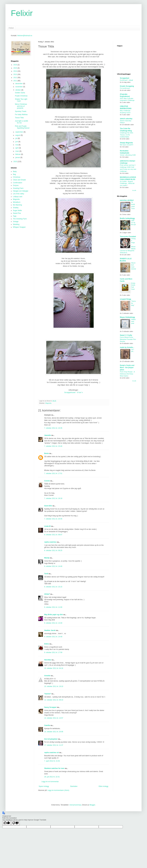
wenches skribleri (127, 200)
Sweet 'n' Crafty (126, 335)
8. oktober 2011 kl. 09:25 (53, 550)
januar (18, 157)
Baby (15, 172)
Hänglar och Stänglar (21, 191)
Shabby (16, 208)
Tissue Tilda (19, 118)
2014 (16, 71)
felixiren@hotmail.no (25, 36)
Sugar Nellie (17, 210)
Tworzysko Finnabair (128, 237)
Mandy (47, 558)
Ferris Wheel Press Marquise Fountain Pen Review (128, 339)
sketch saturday (126, 119)
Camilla (47, 725)
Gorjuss (16, 185)
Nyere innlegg (44, 786)
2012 (16, 78)
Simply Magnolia (126, 143)
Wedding (16, 224)
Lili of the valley (19, 194)
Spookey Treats (21, 111)
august (18, 135)
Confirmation (18, 183)
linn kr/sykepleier (51, 739)
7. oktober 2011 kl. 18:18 (53, 498)
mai (17, 145)
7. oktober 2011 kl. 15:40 (53, 446)
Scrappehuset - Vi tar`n (73, 392)
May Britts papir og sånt (54, 615)
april (17, 148)
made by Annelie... (127, 347)
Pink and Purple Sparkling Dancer (22, 127)
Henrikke (48, 660)
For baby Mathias (21, 115)
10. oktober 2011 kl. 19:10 (54, 686)
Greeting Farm (18, 188)
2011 (16, 81)
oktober (18, 90)
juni (17, 142)
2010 (16, 162)
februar (18, 154)
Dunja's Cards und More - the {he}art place (127, 368)
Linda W (47, 526)
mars (17, 151)
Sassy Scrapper (50, 707)
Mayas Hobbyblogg (127, 317)
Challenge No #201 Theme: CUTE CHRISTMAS (127, 135)
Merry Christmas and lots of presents (21, 106)
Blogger (92, 805)
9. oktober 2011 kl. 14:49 (53, 637)
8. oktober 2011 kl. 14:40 (53, 566)
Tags (15, 216)
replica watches (50, 542)
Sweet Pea (17, 213)
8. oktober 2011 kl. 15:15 (53, 587)
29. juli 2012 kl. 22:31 (52, 777)
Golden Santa (20, 93)
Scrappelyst (125, 78)
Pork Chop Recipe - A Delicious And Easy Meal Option (127, 374)
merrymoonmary (75, 805)
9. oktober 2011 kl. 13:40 (53, 623)
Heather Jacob (50, 630)
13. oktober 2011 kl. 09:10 (54, 700)
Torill (46, 574)
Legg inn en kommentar (50, 782)
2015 (16, 68)
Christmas (17, 177)
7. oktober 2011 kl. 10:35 (53, 428)
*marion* (48, 694)
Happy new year (133, 321)
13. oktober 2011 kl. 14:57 (54, 718)
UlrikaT (47, 594)
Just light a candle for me (22, 122)
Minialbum (17, 202)
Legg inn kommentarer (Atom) (58, 790)
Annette (47, 676)
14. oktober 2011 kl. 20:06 (54, 732)
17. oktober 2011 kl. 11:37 (54, 745)
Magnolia (48, 403)
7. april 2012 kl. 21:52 (52, 761)
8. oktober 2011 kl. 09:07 (53, 535)
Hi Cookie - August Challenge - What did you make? (127, 183)
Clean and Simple (19, 180)
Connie (47, 481)
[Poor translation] (15, 823)
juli (17, 138)
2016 (16, 65)
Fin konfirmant (125, 88)
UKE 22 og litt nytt (133, 222)
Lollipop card (18, 197)
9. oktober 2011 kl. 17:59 (53, 652)
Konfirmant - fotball (126, 80)
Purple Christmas (21, 96)
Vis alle (134, 190)
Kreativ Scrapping (127, 86)
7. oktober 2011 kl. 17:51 (53, 473)
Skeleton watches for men (54, 768)
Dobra (47, 644)
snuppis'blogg (125, 299)
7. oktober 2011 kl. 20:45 (53, 519)
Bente (46, 453)
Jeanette (48, 435)
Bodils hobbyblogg (127, 218)
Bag (14, 174)
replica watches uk (52, 753)
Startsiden (74, 786)
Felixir (22, 13)
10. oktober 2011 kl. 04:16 (54, 668)
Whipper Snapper (19, 227)
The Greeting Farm (20, 219)
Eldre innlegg (103, 786)
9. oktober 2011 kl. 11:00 (53, 607)
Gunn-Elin (48, 506)
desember (19, 84)
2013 (16, 74)
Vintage (16, 222)
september (19, 132)
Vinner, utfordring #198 (128, 155)
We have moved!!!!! (127, 145)
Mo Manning (17, 205)
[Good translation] (7, 823)
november (19, 87)
